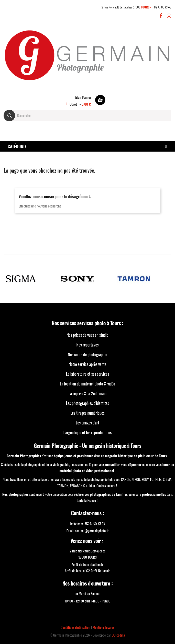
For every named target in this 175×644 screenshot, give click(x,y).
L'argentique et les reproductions (87, 432)
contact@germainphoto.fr (92, 531)
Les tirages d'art (87, 423)
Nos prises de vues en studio (87, 335)
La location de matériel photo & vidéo (87, 384)
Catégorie (17, 146)
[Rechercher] (87, 116)
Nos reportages (88, 345)
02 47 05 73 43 (163, 7)
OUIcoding (118, 635)
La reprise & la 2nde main (87, 393)
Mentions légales (103, 627)
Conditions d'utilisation (75, 627)
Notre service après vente (88, 364)
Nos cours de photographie (87, 354)
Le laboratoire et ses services (87, 374)
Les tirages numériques (87, 413)
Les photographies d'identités (87, 403)
